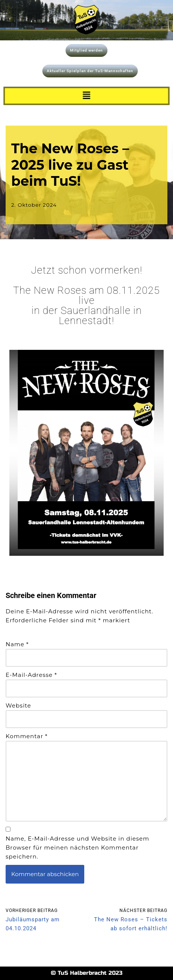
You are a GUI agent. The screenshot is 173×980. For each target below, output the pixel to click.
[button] (86, 96)
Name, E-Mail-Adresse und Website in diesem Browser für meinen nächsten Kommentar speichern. (78, 848)
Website (18, 705)
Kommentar (27, 736)
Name (17, 644)
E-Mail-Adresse (31, 675)
